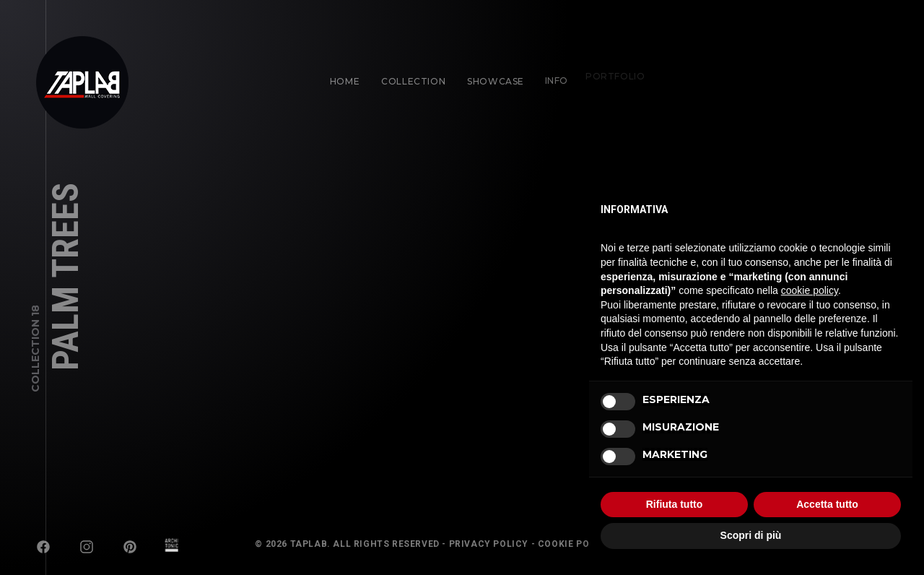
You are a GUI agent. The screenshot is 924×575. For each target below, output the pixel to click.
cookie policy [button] (810, 290)
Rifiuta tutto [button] (675, 504)
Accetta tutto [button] (827, 504)
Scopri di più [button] (751, 535)
